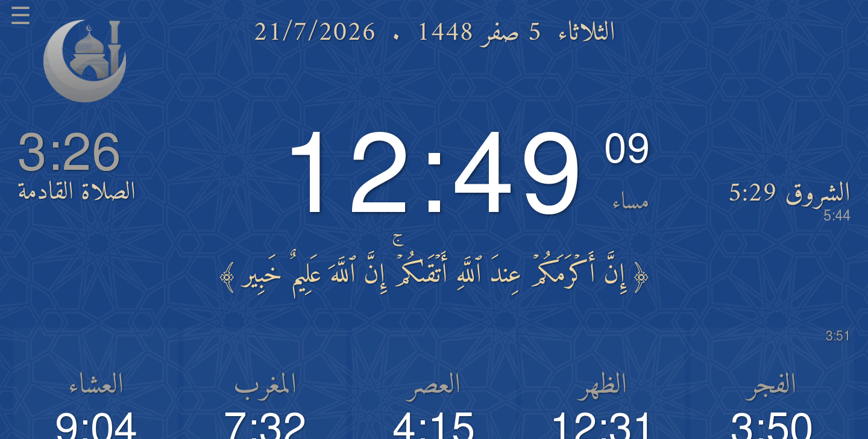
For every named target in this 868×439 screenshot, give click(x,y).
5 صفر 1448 (479, 33)
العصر (434, 386)
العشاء (96, 386)
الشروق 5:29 (789, 200)
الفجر (772, 386)
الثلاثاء (587, 33)
